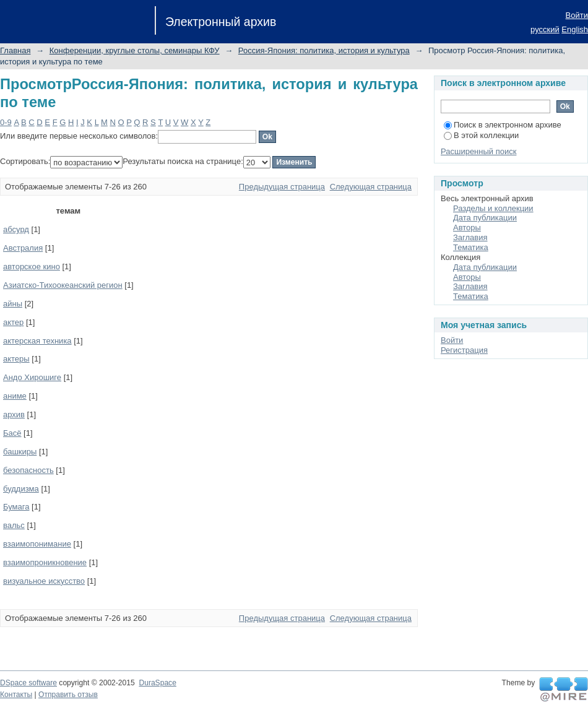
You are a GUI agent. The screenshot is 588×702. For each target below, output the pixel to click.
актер (13, 322)
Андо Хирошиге (32, 377)
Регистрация (464, 350)
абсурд (16, 229)
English (575, 29)
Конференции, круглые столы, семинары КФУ (135, 50)
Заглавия (470, 237)
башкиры (20, 452)
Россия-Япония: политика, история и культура (324, 50)
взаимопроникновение (45, 562)
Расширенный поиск (478, 151)
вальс (14, 525)
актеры (16, 359)
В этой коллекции (481, 135)
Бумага (16, 507)
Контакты (16, 695)
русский (545, 29)
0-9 (6, 122)
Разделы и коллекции (493, 208)
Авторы (467, 227)
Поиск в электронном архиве (503, 125)
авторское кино (32, 266)
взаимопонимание (37, 544)
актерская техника (37, 341)
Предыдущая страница (282, 187)
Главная (15, 50)
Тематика (471, 247)
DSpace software (28, 683)
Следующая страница (371, 187)
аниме (15, 396)
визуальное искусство (44, 581)
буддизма (21, 489)
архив (14, 414)
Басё (12, 433)
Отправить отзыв (68, 695)
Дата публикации (485, 218)
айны (13, 304)
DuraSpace (157, 683)
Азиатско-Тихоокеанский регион (63, 285)
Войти (577, 15)
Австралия (23, 248)
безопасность (28, 470)
